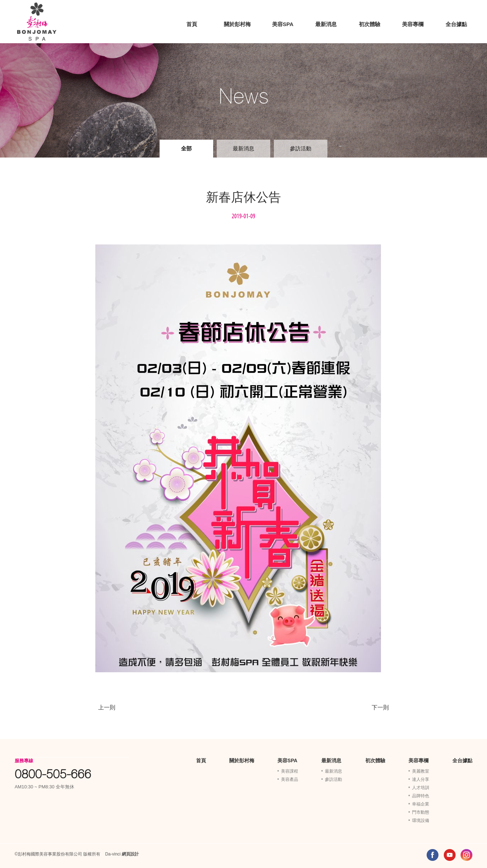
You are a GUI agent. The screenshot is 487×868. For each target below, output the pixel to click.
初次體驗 (370, 24)
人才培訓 (421, 788)
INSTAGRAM (466, 855)
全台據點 (456, 24)
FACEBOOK (433, 855)
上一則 (107, 707)
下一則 (380, 707)
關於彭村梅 (237, 24)
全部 (186, 148)
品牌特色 (421, 796)
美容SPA (283, 24)
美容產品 (290, 779)
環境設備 (421, 820)
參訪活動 (301, 148)
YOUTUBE (450, 855)
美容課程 (290, 771)
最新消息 (326, 24)
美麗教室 (421, 771)
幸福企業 (421, 804)
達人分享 (421, 779)
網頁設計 (130, 854)
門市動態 (421, 812)
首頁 (192, 24)
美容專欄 (413, 24)
